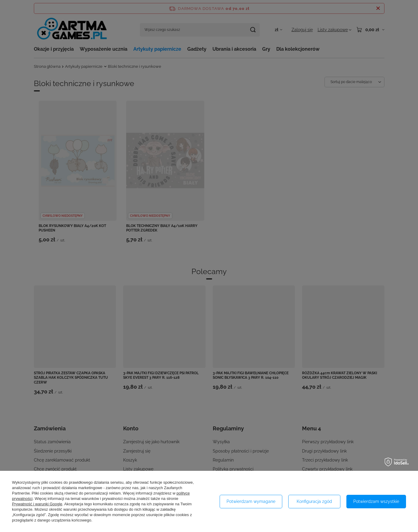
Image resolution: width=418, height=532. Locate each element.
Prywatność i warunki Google (37, 504)
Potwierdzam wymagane (251, 501)
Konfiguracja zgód (314, 501)
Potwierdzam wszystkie (376, 501)
